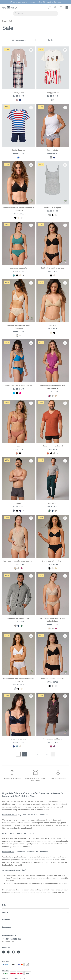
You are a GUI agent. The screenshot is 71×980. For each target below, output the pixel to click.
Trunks (18, 503)
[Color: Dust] (53, 396)
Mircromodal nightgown (53, 739)
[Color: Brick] (48, 453)
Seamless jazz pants (18, 268)
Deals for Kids (8, 852)
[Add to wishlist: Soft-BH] (65, 283)
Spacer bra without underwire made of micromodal (18, 209)
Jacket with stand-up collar (18, 618)
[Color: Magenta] (49, 396)
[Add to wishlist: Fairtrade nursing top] (65, 165)
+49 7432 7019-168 (13, 939)
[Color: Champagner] (54, 275)
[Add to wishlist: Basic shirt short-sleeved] (65, 403)
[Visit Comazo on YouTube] (14, 952)
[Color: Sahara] (20, 275)
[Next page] (53, 754)
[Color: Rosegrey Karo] (17, 100)
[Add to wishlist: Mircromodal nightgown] (65, 696)
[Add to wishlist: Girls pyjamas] (31, 50)
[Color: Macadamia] (56, 396)
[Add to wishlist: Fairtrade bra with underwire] (65, 225)
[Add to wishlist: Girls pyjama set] (65, 50)
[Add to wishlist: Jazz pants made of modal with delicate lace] (65, 343)
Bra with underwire (18, 739)
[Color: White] (22, 218)
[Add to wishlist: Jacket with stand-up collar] (31, 576)
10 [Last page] (46, 754)
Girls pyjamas (18, 93)
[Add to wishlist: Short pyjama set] (31, 108)
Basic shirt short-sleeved (53, 446)
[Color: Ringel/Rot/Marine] (18, 158)
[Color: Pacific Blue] (14, 393)
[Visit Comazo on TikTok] (19, 952)
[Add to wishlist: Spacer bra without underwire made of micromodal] (31, 165)
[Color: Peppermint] (14, 275)
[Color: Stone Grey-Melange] (56, 511)
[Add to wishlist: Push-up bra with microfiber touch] (31, 343)
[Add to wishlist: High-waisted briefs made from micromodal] (31, 283)
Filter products (19, 40)
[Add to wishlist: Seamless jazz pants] (31, 225)
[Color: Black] (15, 218)
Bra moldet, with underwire (53, 561)
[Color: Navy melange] (53, 511)
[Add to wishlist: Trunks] (31, 461)
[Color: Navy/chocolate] (20, 511)
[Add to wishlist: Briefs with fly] (65, 108)
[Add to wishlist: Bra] (31, 403)
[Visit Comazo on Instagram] (9, 952)
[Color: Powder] (18, 218)
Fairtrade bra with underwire (53, 268)
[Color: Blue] (17, 746)
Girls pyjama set (53, 93)
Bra (18, 446)
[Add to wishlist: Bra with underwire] (31, 696)
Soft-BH (53, 325)
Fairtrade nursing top (53, 208)
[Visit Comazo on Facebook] (4, 952)
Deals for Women (9, 815)
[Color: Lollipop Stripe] (53, 100)
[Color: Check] (20, 100)
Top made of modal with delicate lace (18, 561)
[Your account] (55, 7)
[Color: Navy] (14, 746)
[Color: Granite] (14, 511)
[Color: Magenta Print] (51, 746)
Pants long (53, 503)
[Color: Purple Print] (54, 746)
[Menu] (67, 7)
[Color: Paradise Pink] (20, 393)
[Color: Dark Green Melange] (49, 511)
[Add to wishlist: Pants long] (65, 461)
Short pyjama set (18, 150)
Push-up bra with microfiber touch (18, 386)
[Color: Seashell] (51, 333)
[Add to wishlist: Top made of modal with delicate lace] (31, 518)
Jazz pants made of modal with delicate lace (53, 387)
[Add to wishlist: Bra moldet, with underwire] (65, 518)
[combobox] (37, 13)
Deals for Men (8, 833)
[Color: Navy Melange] (54, 158)
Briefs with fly (53, 150)
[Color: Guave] (17, 453)
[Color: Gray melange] (51, 158)
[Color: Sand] (56, 568)
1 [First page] (25, 754)
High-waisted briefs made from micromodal (18, 327)
